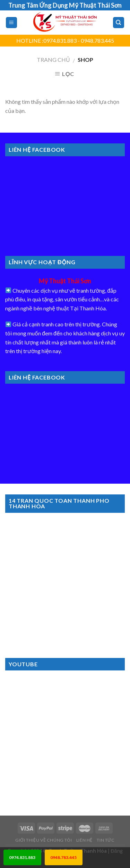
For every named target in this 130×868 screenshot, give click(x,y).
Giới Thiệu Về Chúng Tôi (44, 840)
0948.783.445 (63, 857)
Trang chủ (53, 60)
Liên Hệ (84, 840)
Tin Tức (106, 840)
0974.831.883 (22, 857)
